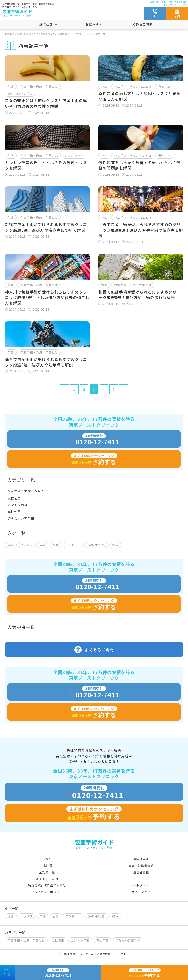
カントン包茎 (74, 156)
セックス (27, 545)
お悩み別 (47, 866)
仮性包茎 (164, 156)
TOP (47, 859)
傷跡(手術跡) (97, 545)
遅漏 (11, 545)
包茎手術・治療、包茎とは (39, 86)
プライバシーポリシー (47, 892)
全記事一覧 (47, 872)
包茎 (11, 86)
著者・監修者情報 (141, 866)
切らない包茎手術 (20, 93)
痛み (115, 545)
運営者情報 (141, 872)
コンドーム (73, 545)
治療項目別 (141, 859)
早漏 (43, 545)
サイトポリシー (141, 885)
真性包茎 (164, 86)
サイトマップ (141, 892)
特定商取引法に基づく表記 (47, 885)
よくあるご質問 (141, 24)
